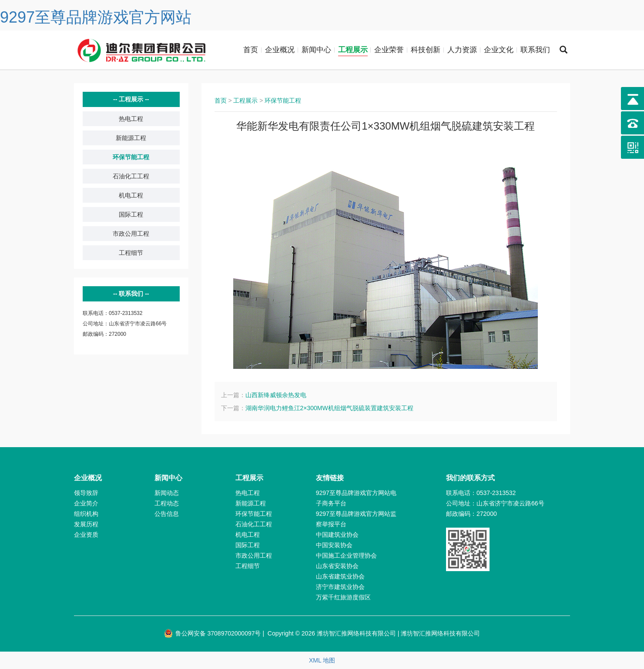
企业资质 (86, 535)
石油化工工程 (131, 176)
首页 (251, 50)
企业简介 (86, 503)
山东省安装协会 (337, 566)
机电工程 (131, 195)
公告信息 (167, 514)
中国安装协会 (334, 545)
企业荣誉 (389, 50)
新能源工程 (131, 138)
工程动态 (167, 503)
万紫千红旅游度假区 (343, 597)
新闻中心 (316, 50)
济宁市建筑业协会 (340, 587)
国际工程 (131, 214)
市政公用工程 (131, 234)
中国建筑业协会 (337, 535)
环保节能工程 (131, 157)
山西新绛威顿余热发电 (276, 395)
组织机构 (86, 514)
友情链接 (330, 478)
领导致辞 (86, 493)
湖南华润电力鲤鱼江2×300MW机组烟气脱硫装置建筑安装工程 (329, 408)
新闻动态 (167, 493)
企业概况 (280, 50)
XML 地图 (322, 660)
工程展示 (353, 50)
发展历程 (86, 524)
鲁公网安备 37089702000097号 (213, 633)
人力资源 (462, 50)
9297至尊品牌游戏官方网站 (96, 17)
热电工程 (131, 119)
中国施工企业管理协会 (346, 555)
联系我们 (535, 50)
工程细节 (131, 253)
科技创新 (426, 50)
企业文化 (499, 50)
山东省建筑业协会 (340, 576)
